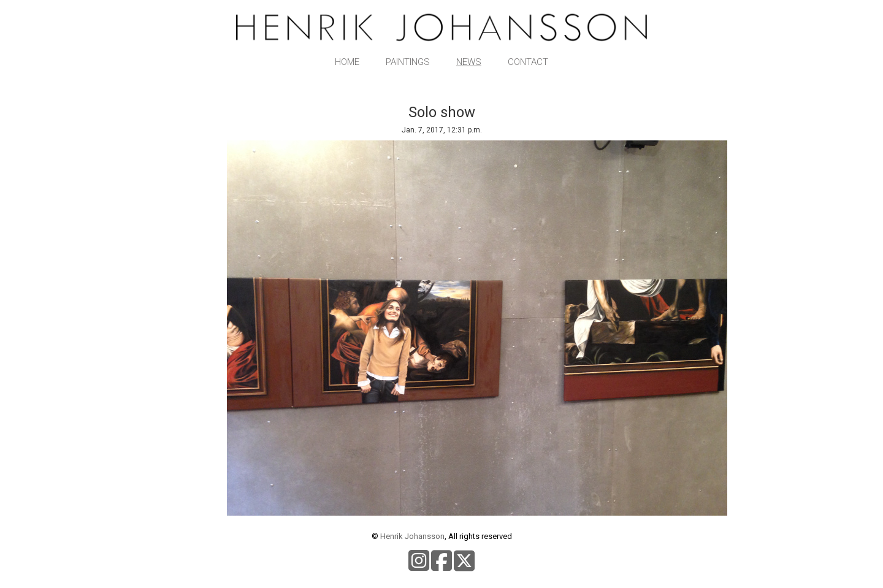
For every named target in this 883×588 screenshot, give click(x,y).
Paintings (408, 62)
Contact (528, 62)
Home (347, 62)
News (469, 62)
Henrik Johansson (412, 536)
